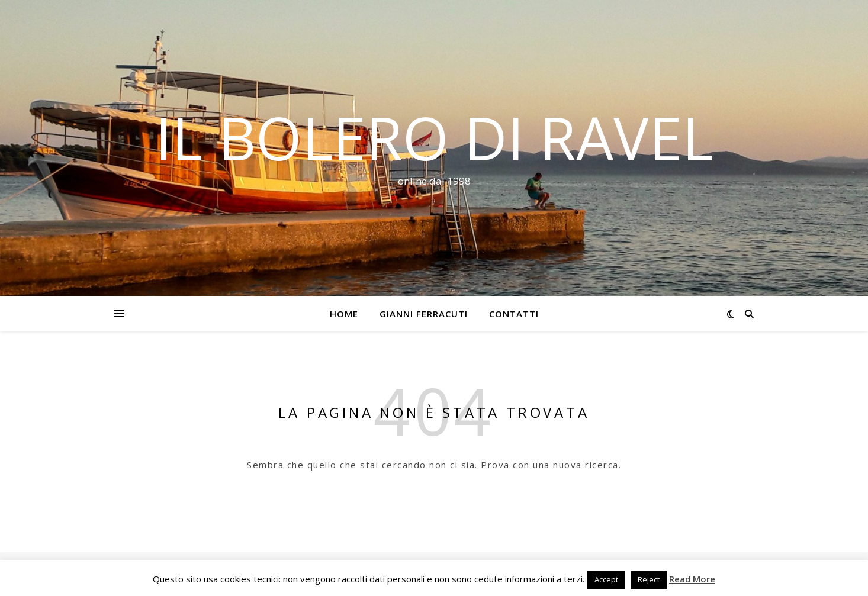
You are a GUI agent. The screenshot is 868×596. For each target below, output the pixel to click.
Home (344, 314)
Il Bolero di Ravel (434, 137)
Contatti (514, 314)
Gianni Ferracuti (424, 314)
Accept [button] (606, 579)
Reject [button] (649, 579)
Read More (692, 579)
